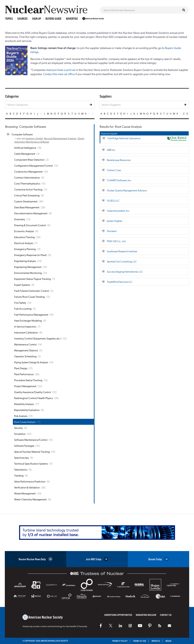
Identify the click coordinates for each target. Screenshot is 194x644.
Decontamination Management (31, 213)
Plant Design (21, 368)
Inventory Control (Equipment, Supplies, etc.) (38, 338)
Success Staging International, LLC (125, 272)
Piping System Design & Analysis (31, 362)
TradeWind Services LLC (120, 282)
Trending (19, 475)
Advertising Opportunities (118, 615)
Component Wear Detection (29, 160)
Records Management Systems (60, 138)
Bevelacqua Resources (119, 160)
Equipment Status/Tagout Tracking (32, 279)
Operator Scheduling (25, 356)
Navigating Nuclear (146, 615)
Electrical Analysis (24, 243)
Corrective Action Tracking (28, 189)
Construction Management (28, 171)
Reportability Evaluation (27, 410)
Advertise (72, 18)
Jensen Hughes (115, 221)
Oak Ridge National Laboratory (124, 138)
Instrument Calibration (26, 332)
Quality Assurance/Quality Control (33, 392)
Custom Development (26, 201)
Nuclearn (112, 231)
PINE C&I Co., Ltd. (116, 241)
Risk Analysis (21, 416)
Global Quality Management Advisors (127, 190)
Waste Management (25, 493)
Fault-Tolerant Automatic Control (32, 291)
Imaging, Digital (34, 138)
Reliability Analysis (24, 404)
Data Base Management (27, 207)
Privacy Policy (120, 641)
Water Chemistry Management (30, 499)
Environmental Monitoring (28, 273)
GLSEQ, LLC (113, 200)
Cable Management (25, 154)
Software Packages (24, 446)
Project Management (25, 386)
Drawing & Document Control (30, 225)
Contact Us (166, 615)
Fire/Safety (20, 303)
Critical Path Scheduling (27, 195)
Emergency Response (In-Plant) (30, 255)
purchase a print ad (64, 70)
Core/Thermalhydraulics (27, 183)
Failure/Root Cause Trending (29, 297)
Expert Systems (22, 285)
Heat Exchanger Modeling (28, 320)
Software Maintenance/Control (31, 440)
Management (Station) (26, 350)
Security (18, 428)
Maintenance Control (25, 344)
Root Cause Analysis (25, 422)
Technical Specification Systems (31, 464)
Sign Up (37, 18)
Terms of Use (140, 641)
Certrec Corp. (114, 170)
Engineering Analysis (25, 261)
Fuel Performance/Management (31, 315)
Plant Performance (24, 374)
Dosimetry (20, 219)
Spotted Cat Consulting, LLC (122, 261)
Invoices (156, 641)
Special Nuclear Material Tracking (32, 452)
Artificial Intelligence (25, 148)
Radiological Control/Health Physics (34, 398)
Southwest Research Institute (122, 251)
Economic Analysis (24, 231)
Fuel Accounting (23, 309)
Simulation (20, 434)
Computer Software (22, 134)
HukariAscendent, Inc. (118, 211)
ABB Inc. (111, 150)
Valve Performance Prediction (30, 481)
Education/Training (24, 237)
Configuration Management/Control (34, 166)
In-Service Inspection (25, 326)
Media (169, 641)
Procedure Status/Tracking (28, 380)
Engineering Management (28, 267)
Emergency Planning (25, 249)
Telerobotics (21, 469)
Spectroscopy (21, 458)
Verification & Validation (27, 487)
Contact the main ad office (59, 74)
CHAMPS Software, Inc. (119, 180)
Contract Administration (27, 177)
